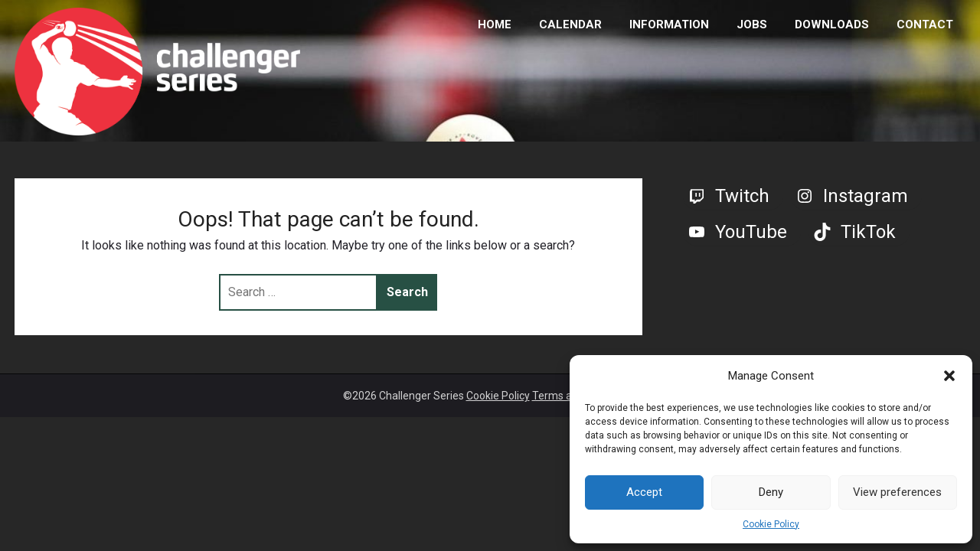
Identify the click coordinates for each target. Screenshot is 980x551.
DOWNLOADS (832, 24)
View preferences (897, 492)
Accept (644, 492)
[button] (949, 376)
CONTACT (925, 24)
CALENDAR (570, 24)
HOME (495, 24)
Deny (771, 492)
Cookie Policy (771, 524)
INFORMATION (669, 24)
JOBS (752, 24)
